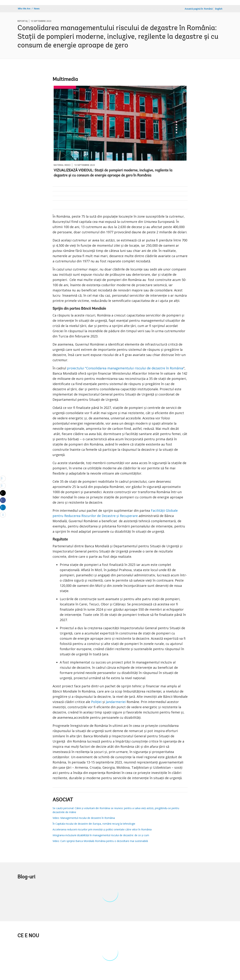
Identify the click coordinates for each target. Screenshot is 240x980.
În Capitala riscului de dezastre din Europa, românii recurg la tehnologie (94, 824)
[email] (3, 478)
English (219, 9)
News (37, 9)
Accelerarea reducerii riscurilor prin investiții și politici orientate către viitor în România (102, 829)
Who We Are (24, 9)
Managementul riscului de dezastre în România (87, 818)
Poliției (96, 702)
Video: (56, 818)
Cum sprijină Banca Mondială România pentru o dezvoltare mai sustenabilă (104, 841)
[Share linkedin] (3, 507)
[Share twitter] (3, 493)
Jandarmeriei (116, 702)
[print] (3, 486)
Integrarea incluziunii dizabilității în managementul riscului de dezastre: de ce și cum (101, 835)
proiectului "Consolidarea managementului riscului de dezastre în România (125, 368)
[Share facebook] (3, 500)
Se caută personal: (63, 808)
